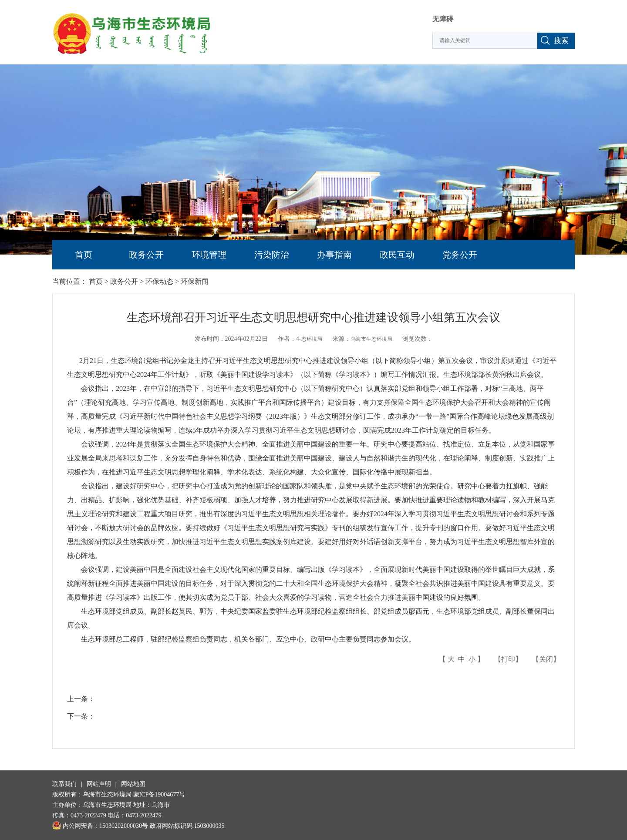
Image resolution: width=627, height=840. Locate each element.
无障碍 (443, 19)
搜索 (561, 41)
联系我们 (64, 784)
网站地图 (133, 784)
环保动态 (159, 281)
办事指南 (334, 255)
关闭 (546, 659)
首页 (84, 255)
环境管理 (209, 255)
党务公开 (460, 255)
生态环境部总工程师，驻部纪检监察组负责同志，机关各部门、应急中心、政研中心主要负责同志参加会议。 (241, 639)
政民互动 (397, 255)
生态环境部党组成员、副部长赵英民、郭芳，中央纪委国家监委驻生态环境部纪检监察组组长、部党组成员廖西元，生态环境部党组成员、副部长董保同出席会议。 (311, 618)
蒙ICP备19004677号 (159, 795)
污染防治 (272, 255)
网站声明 (99, 784)
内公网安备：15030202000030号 (100, 826)
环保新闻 (195, 281)
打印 (508, 659)
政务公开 (146, 255)
